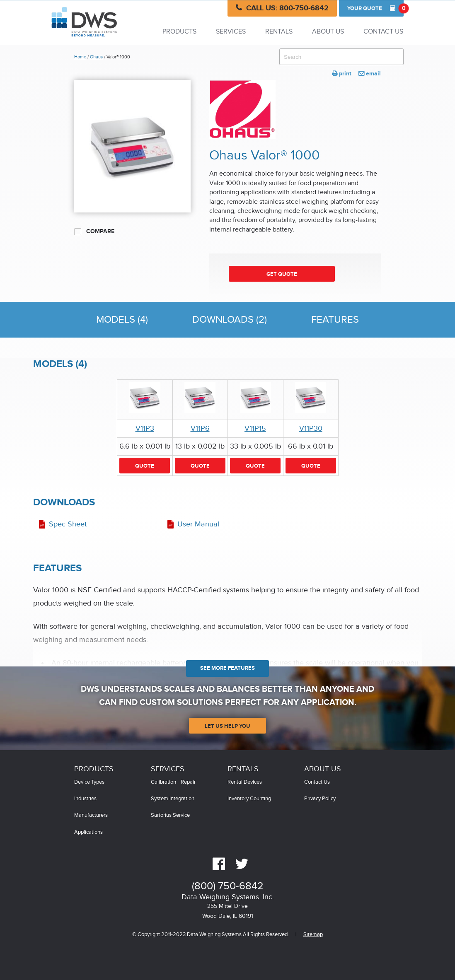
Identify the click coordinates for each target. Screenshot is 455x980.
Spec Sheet (68, 524)
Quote (375, 8)
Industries (85, 799)
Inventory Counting (249, 799)
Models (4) (122, 320)
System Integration (173, 799)
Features (335, 320)
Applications (88, 832)
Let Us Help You (227, 726)
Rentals (279, 32)
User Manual (198, 524)
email (370, 74)
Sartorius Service (170, 815)
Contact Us (383, 32)
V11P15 (255, 428)
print (342, 74)
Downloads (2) (230, 320)
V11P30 (311, 428)
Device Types (89, 782)
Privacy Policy (320, 799)
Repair (188, 782)
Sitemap (313, 935)
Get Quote (282, 274)
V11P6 (200, 428)
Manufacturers (91, 815)
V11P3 (145, 428)
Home (80, 57)
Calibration (163, 782)
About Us (328, 32)
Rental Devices (245, 782)
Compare (94, 232)
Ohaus (96, 57)
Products (179, 32)
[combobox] (341, 57)
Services (231, 32)
